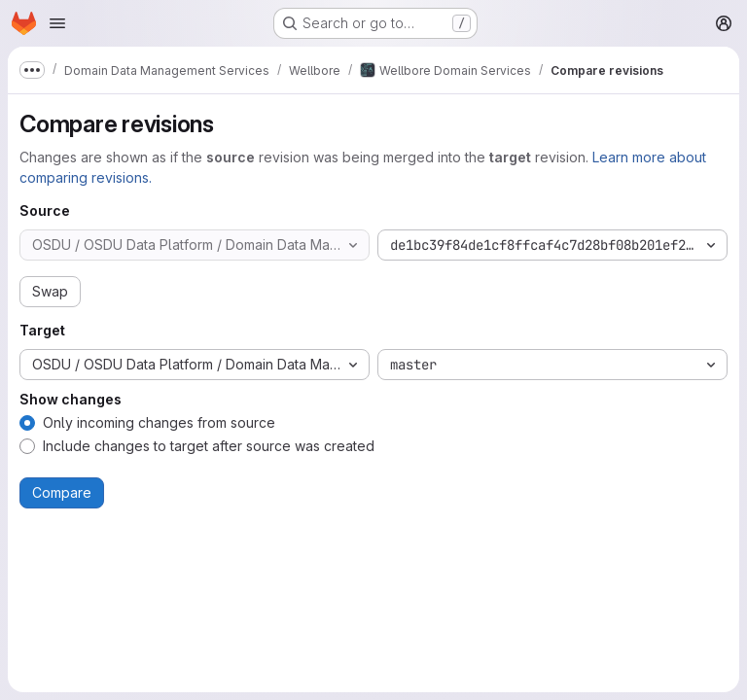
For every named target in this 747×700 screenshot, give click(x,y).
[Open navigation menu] (57, 23)
